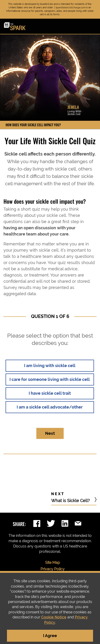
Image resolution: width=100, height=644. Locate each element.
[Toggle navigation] (93, 27)
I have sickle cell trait (50, 393)
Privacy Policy (53, 569)
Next (50, 433)
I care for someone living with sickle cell (50, 379)
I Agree (50, 636)
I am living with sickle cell (50, 366)
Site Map (53, 563)
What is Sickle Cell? (71, 501)
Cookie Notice (54, 617)
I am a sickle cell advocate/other (50, 407)
